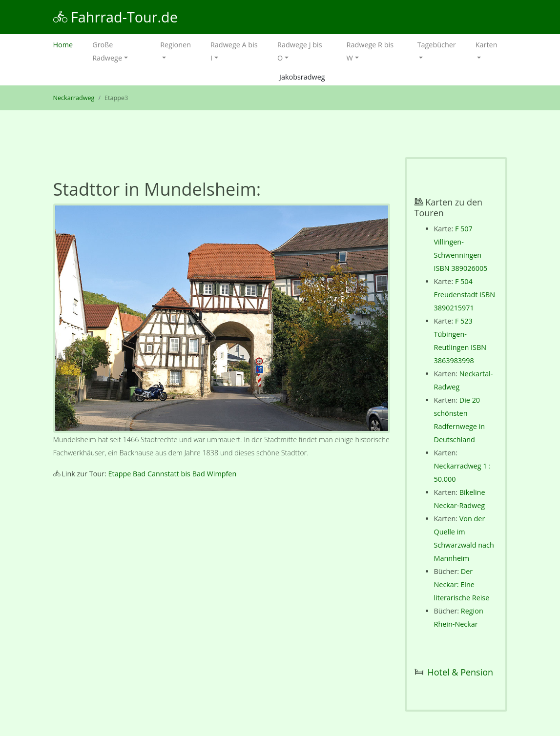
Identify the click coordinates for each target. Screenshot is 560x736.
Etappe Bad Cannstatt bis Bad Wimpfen (173, 474)
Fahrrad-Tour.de (115, 17)
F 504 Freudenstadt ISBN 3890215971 (465, 295)
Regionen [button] (176, 45)
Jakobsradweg (302, 77)
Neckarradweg (74, 98)
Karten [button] (487, 45)
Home (68, 44)
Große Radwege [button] (107, 51)
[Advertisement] (222, 570)
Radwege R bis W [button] (370, 51)
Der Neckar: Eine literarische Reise (462, 584)
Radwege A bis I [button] (234, 51)
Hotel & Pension (461, 672)
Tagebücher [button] (437, 45)
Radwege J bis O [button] (300, 51)
